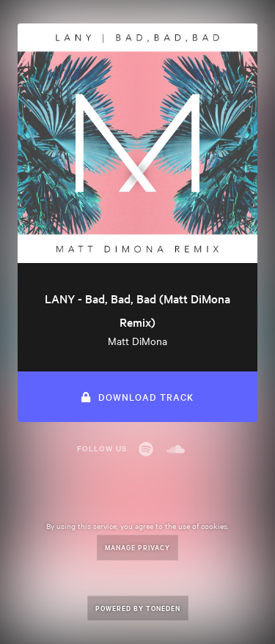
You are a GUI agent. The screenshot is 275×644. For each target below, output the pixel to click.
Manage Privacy (137, 547)
